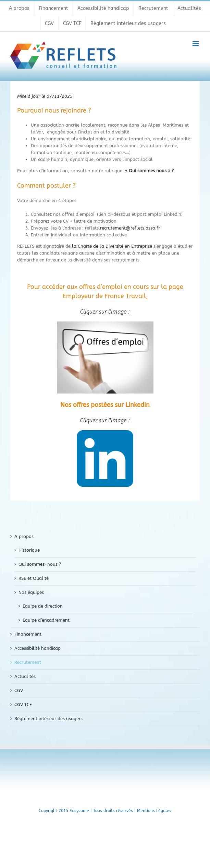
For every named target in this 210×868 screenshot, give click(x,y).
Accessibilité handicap (38, 648)
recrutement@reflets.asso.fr (130, 228)
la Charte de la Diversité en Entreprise (112, 246)
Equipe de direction (43, 606)
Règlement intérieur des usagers (48, 719)
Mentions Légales (154, 811)
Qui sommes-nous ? (40, 564)
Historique (29, 550)
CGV (19, 690)
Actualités (25, 676)
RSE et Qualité (34, 578)
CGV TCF (23, 705)
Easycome (79, 811)
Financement (28, 634)
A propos (24, 536)
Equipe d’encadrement (46, 620)
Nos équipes (31, 592)
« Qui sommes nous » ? (149, 171)
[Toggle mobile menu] (196, 44)
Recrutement (28, 662)
